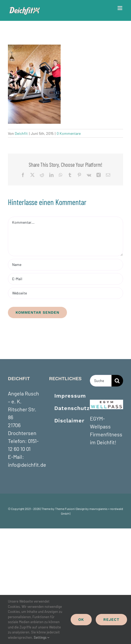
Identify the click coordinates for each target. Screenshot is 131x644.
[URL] (65, 293)
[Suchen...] (101, 381)
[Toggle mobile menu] (120, 8)
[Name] (65, 265)
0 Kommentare (69, 133)
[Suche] (117, 381)
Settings (42, 637)
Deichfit (21, 133)
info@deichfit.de (27, 465)
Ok (81, 619)
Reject (111, 619)
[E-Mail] (65, 279)
